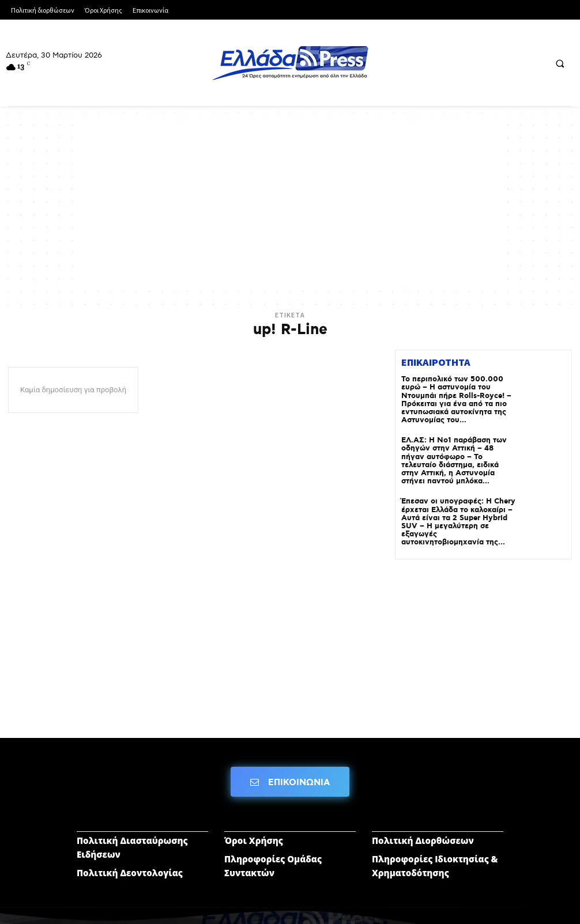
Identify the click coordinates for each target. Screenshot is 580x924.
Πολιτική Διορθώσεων (423, 824)
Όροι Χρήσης (254, 824)
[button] (560, 63)
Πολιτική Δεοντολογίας (130, 857)
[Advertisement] (290, 205)
